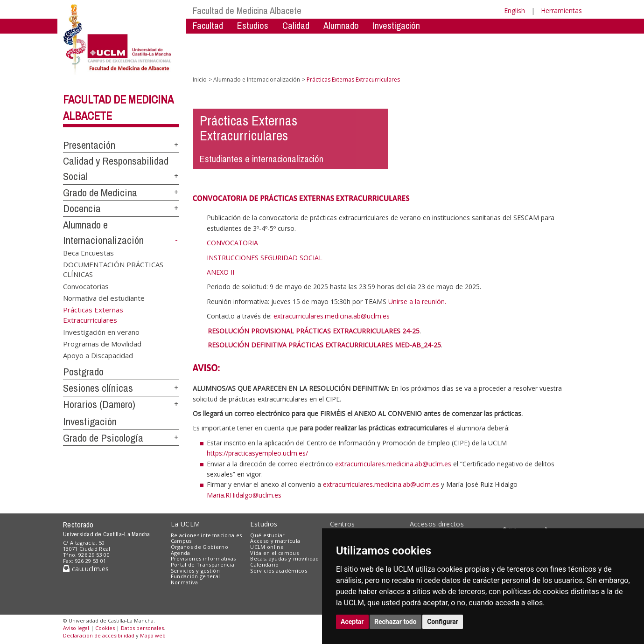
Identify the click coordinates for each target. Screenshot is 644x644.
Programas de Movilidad (102, 344)
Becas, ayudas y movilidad (284, 558)
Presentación (89, 145)
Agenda (181, 553)
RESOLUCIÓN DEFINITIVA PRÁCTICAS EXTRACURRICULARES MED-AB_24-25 (324, 345)
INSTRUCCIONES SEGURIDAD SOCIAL (265, 258)
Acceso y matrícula (275, 541)
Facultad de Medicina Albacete (247, 10)
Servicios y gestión (195, 571)
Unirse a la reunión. (417, 301)
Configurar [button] (443, 622)
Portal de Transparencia (203, 564)
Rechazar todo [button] (395, 622)
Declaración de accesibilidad (99, 635)
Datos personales (142, 628)
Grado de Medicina (100, 193)
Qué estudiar (267, 535)
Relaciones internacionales (206, 535)
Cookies (105, 628)
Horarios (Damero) (99, 404)
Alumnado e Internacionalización (257, 80)
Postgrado (83, 372)
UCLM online (267, 547)
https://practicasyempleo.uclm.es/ (257, 453)
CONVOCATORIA (232, 243)
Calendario (264, 564)
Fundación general (196, 576)
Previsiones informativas (203, 558)
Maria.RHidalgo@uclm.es (244, 495)
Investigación (396, 25)
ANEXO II (220, 272)
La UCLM (185, 524)
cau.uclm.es (86, 569)
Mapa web (153, 635)
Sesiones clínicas (98, 388)
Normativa (185, 582)
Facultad (208, 25)
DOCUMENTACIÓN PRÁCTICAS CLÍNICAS (113, 269)
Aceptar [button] (352, 622)
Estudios (253, 25)
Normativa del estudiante (104, 298)
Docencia (82, 208)
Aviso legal (76, 628)
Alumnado (341, 25)
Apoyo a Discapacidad (98, 355)
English (514, 10)
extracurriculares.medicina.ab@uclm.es (393, 464)
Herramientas (561, 10)
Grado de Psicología (103, 438)
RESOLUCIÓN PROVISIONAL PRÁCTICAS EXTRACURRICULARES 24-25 (314, 331)
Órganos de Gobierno (199, 547)
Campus (181, 541)
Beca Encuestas (88, 252)
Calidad (296, 25)
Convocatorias (86, 286)
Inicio (200, 80)
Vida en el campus (274, 553)
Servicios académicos (279, 571)
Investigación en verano (101, 332)
